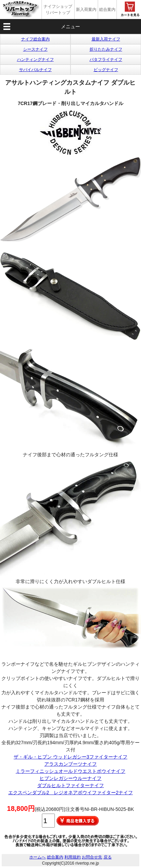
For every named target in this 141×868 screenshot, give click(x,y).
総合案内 (107, 10)
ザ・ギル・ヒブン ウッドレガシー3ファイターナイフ (70, 757)
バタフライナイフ (106, 59)
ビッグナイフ (106, 70)
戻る (108, 857)
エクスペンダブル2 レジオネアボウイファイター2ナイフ (70, 793)
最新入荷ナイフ (106, 39)
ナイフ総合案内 (35, 39)
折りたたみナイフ (106, 49)
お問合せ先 (92, 857)
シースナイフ (35, 49)
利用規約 (73, 857)
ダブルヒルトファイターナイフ (70, 785)
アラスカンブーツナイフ (70, 764)
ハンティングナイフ (35, 59)
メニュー (70, 27)
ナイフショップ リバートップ (58, 10)
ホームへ (37, 857)
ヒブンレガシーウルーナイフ (70, 778)
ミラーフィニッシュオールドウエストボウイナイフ (70, 771)
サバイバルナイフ (35, 70)
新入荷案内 (86, 10)
